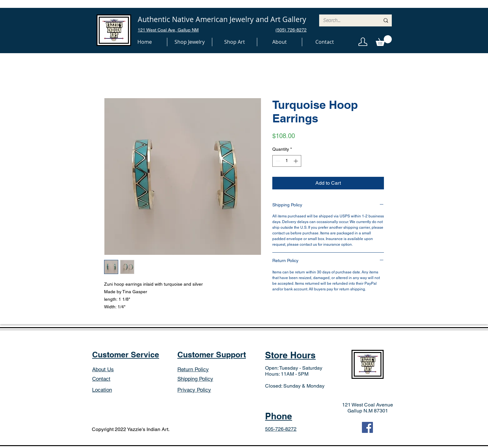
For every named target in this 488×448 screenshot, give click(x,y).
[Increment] (296, 161)
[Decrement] (277, 161)
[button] (190, 42)
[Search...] (347, 20)
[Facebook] (367, 427)
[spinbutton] (287, 161)
